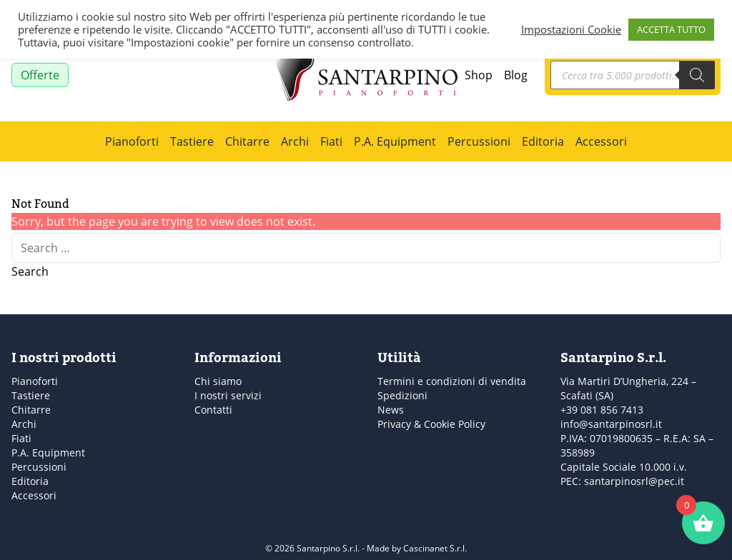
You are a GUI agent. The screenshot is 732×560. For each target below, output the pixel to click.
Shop (479, 75)
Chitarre (247, 141)
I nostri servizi (228, 395)
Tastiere (192, 141)
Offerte (40, 75)
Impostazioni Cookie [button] (571, 29)
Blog (516, 75)
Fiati (331, 141)
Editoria (543, 141)
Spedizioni (402, 395)
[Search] (697, 75)
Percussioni (479, 141)
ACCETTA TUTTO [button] (671, 29)
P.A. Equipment (395, 141)
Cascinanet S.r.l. (435, 548)
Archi (295, 141)
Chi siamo (218, 381)
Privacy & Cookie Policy (431, 424)
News (391, 410)
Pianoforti (132, 141)
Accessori (601, 141)
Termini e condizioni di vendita (452, 381)
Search (30, 271)
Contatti (213, 410)
